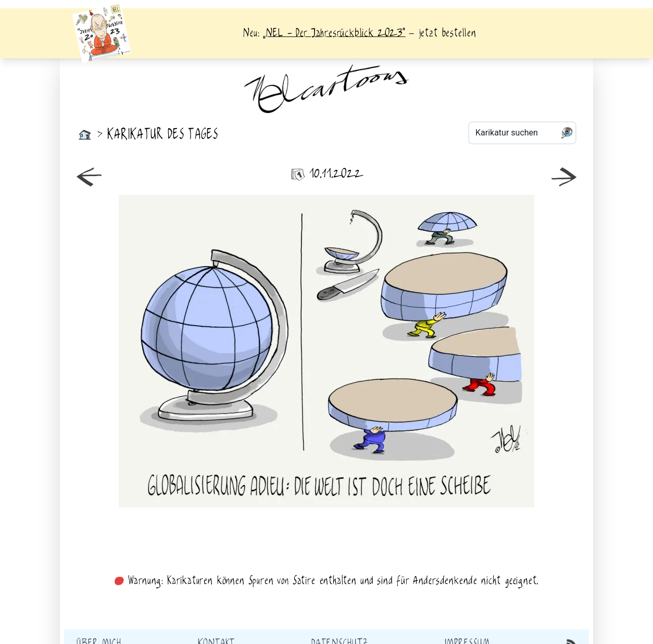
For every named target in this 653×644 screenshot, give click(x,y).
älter (454, 351)
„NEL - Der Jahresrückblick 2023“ (334, 33)
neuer (199, 351)
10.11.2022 (327, 174)
